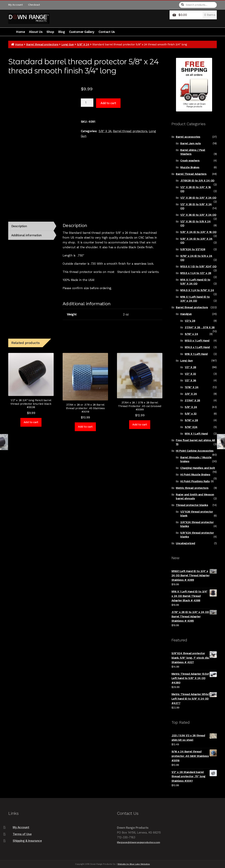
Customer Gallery (82, 32)
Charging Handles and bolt (198, 468)
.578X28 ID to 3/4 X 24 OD (197, 181)
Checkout (34, 5)
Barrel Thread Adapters (191, 174)
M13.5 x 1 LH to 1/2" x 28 (196, 273)
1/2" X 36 (190, 380)
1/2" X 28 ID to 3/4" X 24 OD (198, 198)
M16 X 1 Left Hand (196, 354)
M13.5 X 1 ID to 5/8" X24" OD (198, 266)
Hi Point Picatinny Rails (195, 481)
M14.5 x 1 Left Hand (197, 347)
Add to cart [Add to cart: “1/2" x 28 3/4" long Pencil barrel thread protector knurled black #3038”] (31, 422)
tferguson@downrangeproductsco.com (138, 842)
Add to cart (108, 103)
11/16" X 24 (192, 387)
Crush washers (190, 161)
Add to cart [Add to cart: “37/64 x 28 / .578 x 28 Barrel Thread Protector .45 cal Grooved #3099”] (140, 425)
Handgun (186, 314)
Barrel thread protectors (42, 44)
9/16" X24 (191, 427)
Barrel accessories (188, 137)
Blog (61, 32)
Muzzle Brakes (190, 167)
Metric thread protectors (192, 488)
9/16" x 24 (191, 334)
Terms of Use (22, 834)
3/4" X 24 (191, 394)
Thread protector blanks (192, 505)
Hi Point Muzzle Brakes (195, 475)
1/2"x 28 (190, 321)
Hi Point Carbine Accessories (195, 451)
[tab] (31, 226)
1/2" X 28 (190, 367)
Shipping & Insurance (27, 841)
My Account (15, 5)
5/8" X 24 (83, 44)
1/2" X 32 (190, 374)
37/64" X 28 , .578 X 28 (200, 327)
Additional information (26, 235)
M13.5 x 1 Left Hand (197, 341)
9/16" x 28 (191, 420)
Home (20, 32)
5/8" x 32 (191, 414)
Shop (50, 32)
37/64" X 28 (192, 400)
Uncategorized (185, 543)
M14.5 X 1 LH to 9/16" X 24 (197, 290)
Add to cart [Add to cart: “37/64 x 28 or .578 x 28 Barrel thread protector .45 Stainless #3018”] (85, 427)
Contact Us (107, 32)
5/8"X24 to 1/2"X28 (193, 249)
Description (19, 226)
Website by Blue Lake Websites (134, 864)
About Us (36, 32)
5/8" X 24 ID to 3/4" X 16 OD (198, 232)
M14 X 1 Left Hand (196, 434)
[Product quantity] (87, 103)
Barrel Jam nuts (191, 143)
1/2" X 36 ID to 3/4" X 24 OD (198, 215)
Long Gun (68, 44)
